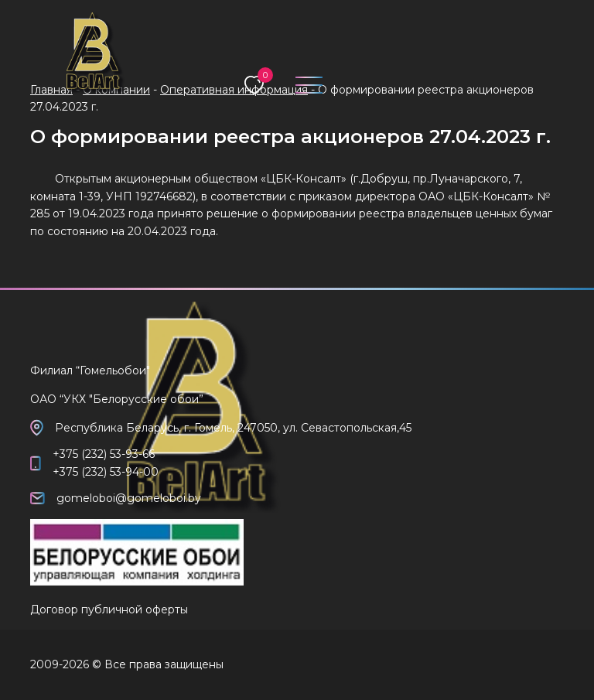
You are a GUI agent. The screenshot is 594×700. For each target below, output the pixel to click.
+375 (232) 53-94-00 (106, 472)
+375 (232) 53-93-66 (104, 454)
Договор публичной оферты (109, 610)
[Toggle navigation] (303, 81)
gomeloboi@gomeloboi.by (129, 498)
